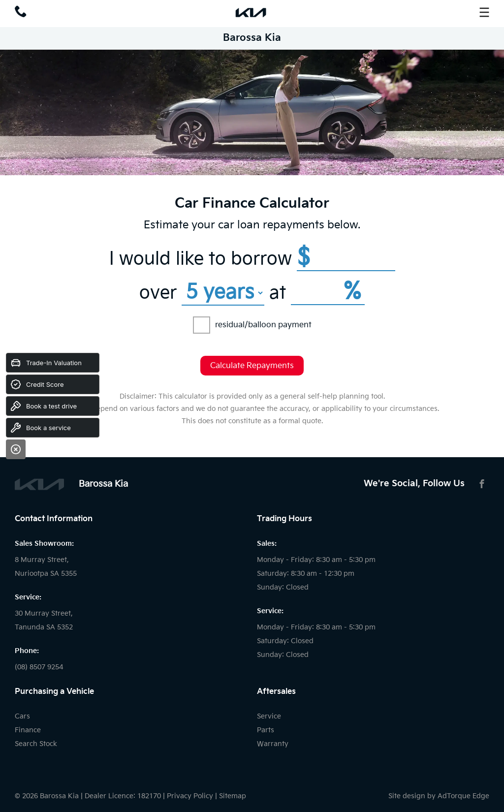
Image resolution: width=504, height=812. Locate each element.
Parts (266, 730)
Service (269, 716)
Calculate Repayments (252, 366)
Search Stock (36, 744)
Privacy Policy (190, 796)
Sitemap (233, 796)
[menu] (484, 12)
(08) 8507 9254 (39, 667)
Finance (28, 730)
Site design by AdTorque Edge (439, 796)
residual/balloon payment (252, 325)
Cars (22, 716)
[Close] (16, 449)
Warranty (273, 744)
